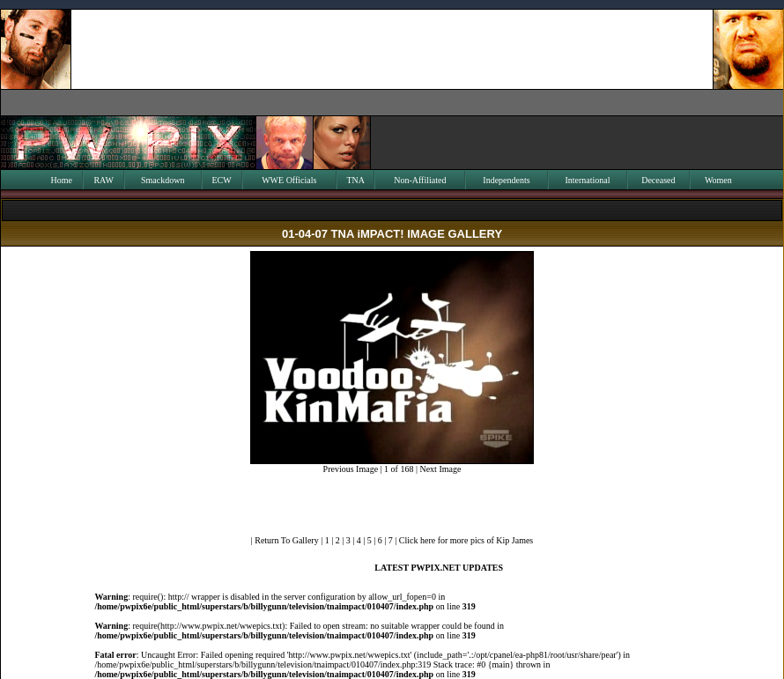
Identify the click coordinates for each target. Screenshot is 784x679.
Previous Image (351, 469)
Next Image (440, 469)
